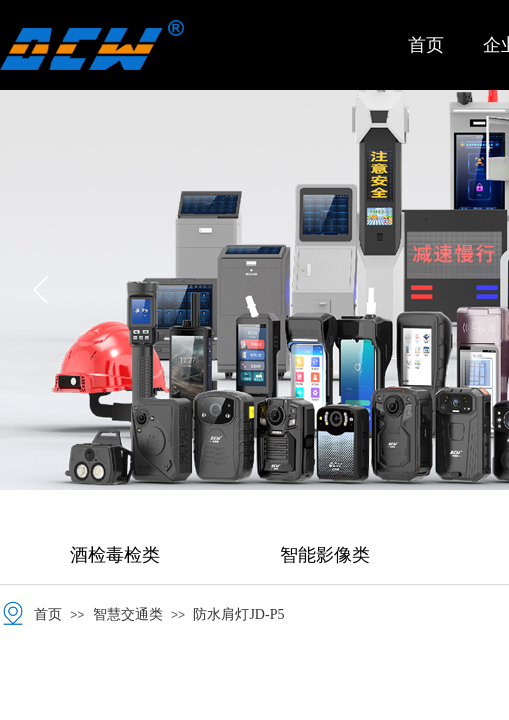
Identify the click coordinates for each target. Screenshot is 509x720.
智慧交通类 (128, 614)
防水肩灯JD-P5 (238, 614)
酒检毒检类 (115, 555)
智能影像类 (325, 555)
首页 (426, 45)
